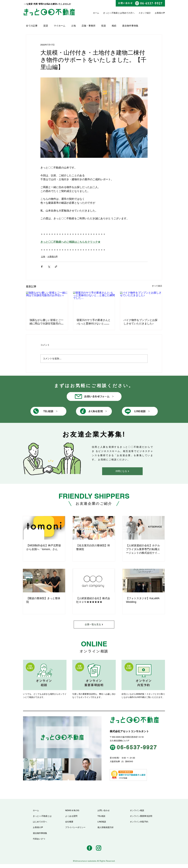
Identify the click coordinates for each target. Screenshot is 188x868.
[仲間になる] (122, 471)
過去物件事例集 (130, 26)
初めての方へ (128, 13)
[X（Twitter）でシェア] (49, 267)
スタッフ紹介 (145, 13)
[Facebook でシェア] (42, 267)
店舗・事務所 (88, 26)
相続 (114, 26)
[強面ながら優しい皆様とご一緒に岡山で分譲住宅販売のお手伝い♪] (47, 303)
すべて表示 (157, 286)
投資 (104, 26)
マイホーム (60, 26)
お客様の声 (53, 257)
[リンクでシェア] (56, 267)
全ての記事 (32, 26)
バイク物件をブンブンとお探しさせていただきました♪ (140, 322)
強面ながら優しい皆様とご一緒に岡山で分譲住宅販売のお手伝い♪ (46, 322)
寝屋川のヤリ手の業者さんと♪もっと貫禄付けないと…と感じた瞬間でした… (94, 322)
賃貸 (46, 26)
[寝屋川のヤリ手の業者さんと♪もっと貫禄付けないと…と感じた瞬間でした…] (94, 303)
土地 (73, 26)
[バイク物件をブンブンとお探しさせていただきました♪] (141, 303)
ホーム (96, 13)
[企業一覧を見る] (94, 625)
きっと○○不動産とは (112, 13)
